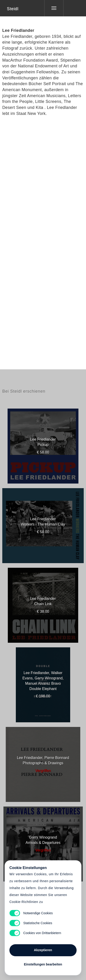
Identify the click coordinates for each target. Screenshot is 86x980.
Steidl (13, 9)
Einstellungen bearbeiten (43, 964)
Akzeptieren (43, 950)
